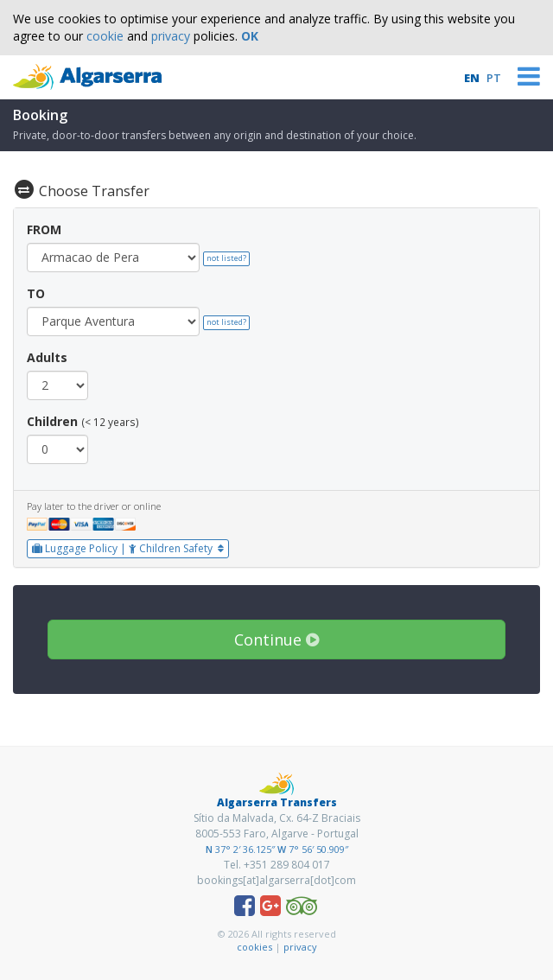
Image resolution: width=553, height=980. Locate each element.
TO (36, 293)
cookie (105, 36)
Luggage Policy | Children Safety (128, 548)
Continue (276, 640)
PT (494, 78)
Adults (47, 357)
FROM (44, 229)
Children (52, 421)
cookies (254, 947)
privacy (171, 36)
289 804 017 (300, 865)
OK (250, 36)
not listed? (226, 258)
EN (472, 78)
